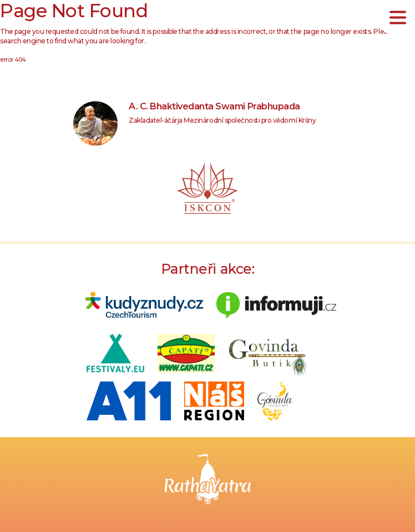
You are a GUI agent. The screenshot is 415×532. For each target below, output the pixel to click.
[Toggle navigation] (398, 17)
